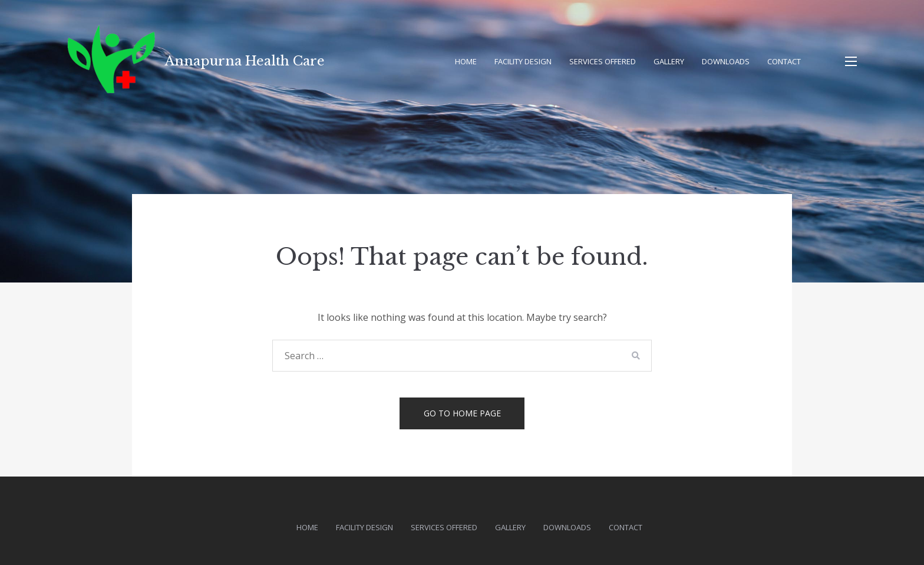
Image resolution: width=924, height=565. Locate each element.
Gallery (669, 61)
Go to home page (462, 413)
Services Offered (603, 61)
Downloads (726, 61)
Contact (784, 61)
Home (466, 61)
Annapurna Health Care (245, 61)
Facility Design (523, 61)
